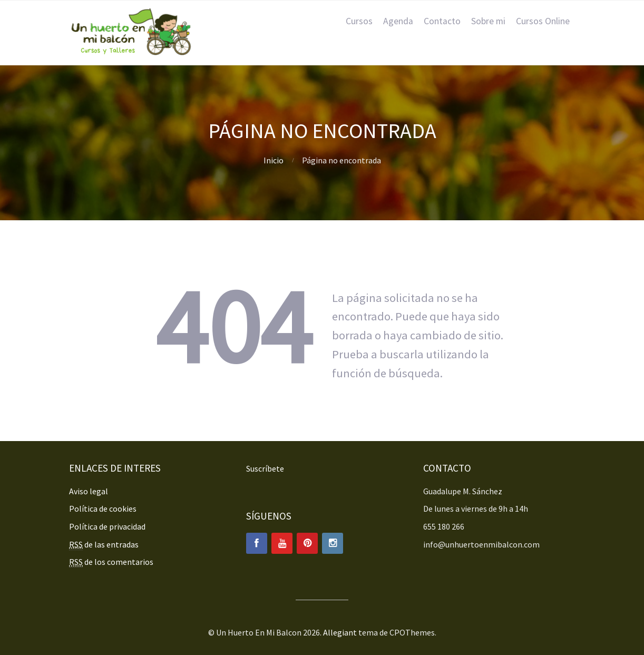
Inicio (274, 160)
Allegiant (340, 632)
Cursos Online (543, 21)
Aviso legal (89, 491)
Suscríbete (265, 468)
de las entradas (104, 545)
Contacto (442, 21)
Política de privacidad (107, 526)
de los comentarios (111, 562)
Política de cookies (103, 509)
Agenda (398, 21)
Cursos (359, 21)
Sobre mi (488, 21)
